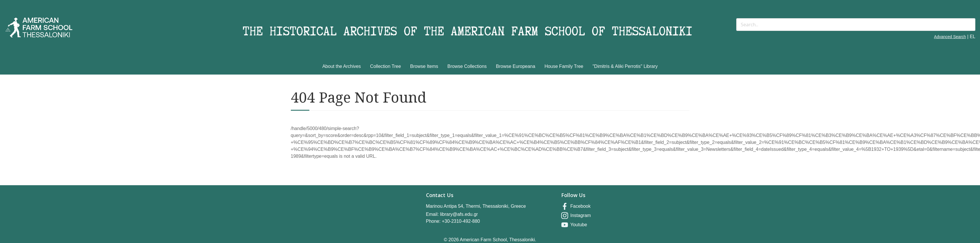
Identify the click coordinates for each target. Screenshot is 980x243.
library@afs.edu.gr (459, 214)
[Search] (856, 25)
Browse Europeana (516, 66)
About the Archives (342, 66)
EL (972, 37)
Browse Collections (467, 66)
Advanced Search (950, 37)
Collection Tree (385, 66)
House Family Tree (564, 66)
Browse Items (424, 66)
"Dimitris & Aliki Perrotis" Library (625, 66)
